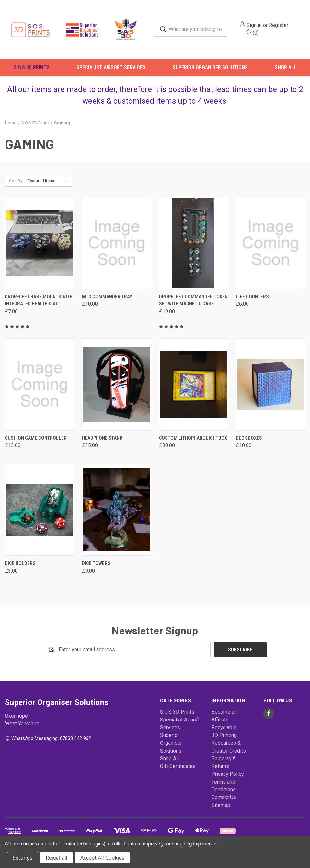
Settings (23, 858)
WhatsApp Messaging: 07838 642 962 (51, 745)
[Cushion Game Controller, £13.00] (40, 392)
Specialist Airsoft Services (111, 72)
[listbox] (49, 188)
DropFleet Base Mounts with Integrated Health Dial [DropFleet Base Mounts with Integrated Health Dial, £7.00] (39, 308)
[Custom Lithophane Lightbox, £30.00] (194, 392)
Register (285, 27)
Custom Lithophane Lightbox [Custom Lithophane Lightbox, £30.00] (193, 445)
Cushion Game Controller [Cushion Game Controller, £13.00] (36, 445)
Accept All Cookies (102, 858)
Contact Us (224, 804)
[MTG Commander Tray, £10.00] (117, 250)
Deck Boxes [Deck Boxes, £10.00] (249, 445)
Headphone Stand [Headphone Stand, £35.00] (102, 445)
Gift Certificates (178, 773)
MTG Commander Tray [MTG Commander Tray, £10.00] (107, 304)
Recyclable (224, 735)
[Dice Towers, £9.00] (117, 517)
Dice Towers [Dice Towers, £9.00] (96, 571)
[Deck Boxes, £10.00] (270, 392)
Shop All (286, 72)
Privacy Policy (228, 781)
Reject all (57, 858)
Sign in (261, 27)
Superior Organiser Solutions (210, 72)
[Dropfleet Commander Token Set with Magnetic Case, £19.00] (194, 250)
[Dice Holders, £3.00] (40, 517)
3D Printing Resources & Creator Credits (229, 750)
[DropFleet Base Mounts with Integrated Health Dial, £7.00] (40, 250)
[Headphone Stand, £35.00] (117, 392)
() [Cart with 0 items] (259, 35)
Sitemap (221, 812)
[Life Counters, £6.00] (270, 250)
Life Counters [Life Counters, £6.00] (252, 304)
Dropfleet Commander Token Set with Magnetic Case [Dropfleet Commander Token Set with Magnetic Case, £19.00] (193, 308)
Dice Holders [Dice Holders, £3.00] (20, 571)
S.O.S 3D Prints (32, 72)
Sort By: (16, 188)
